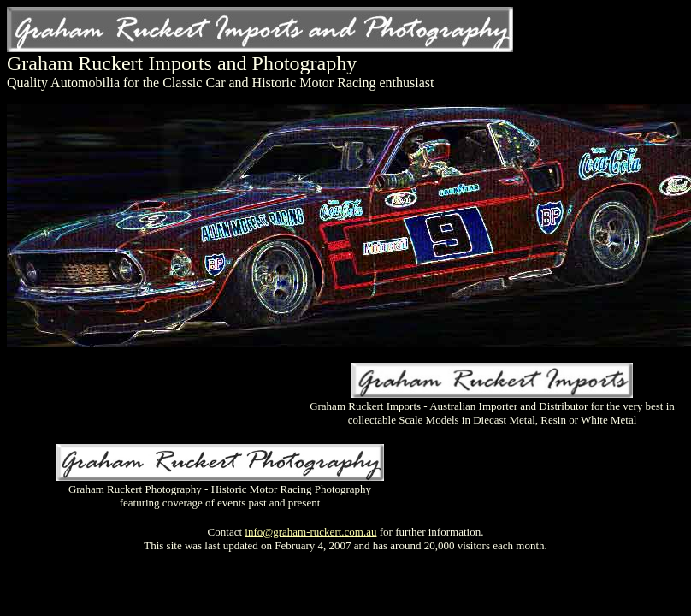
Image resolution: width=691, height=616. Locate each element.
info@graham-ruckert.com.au (310, 532)
